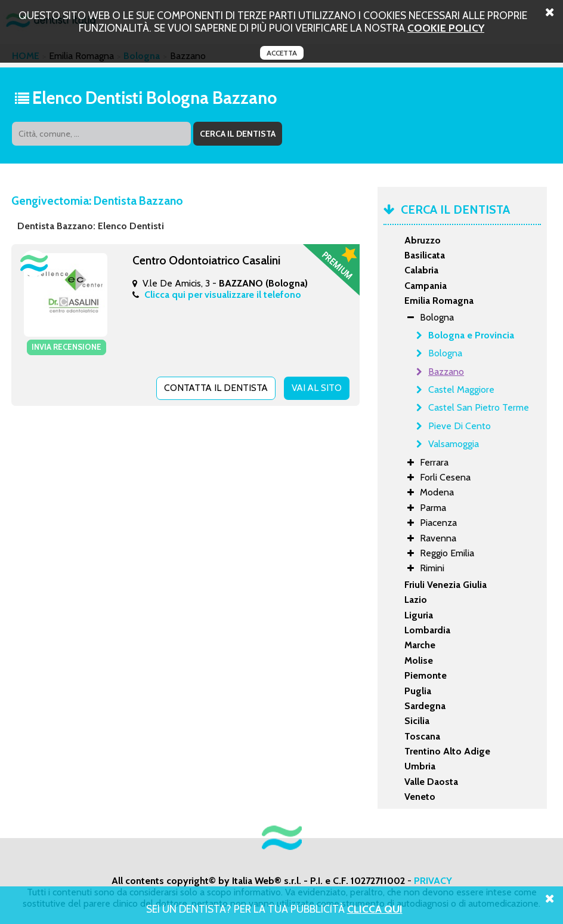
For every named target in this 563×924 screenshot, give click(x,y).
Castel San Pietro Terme (479, 407)
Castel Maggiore (461, 389)
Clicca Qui (375, 909)
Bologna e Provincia (471, 335)
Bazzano (446, 372)
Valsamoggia (454, 444)
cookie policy (446, 28)
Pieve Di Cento (460, 426)
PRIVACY (433, 881)
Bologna (445, 353)
